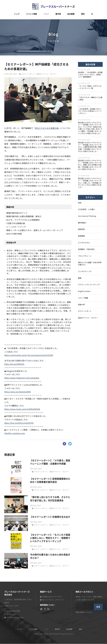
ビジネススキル (84, 243)
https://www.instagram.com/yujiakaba (22, 378)
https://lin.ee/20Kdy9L (14, 364)
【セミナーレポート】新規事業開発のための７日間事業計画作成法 (50, 480)
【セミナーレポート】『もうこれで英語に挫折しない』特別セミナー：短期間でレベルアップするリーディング (50, 538)
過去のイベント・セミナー (47, 74)
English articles (84, 292)
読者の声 (81, 305)
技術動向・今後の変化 (86, 250)
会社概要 (71, 14)
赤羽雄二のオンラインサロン (52, 597)
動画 (80, 278)
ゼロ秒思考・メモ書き (86, 210)
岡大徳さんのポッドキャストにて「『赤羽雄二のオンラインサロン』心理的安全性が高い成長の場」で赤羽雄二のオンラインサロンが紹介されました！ (90, 147)
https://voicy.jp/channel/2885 (18, 392)
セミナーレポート (28, 74)
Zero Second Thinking (87, 216)
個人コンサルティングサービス (53, 600)
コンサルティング (85, 272)
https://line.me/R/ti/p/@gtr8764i (19, 423)
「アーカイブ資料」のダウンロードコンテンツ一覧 (90, 87)
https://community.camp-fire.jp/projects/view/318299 (29, 356)
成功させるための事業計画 (47, 129)
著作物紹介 (82, 223)
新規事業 (81, 236)
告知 (80, 203)
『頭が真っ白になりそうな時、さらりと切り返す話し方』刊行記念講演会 (50, 499)
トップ (17, 14)
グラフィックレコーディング (89, 285)
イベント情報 (31, 14)
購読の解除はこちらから (84, 613)
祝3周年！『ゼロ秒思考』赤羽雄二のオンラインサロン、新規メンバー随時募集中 (90, 75)
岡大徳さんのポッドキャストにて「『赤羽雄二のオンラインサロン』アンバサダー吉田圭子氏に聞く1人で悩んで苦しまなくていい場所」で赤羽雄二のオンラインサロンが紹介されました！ (90, 128)
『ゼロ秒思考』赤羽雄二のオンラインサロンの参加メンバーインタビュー (90, 111)
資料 (83, 14)
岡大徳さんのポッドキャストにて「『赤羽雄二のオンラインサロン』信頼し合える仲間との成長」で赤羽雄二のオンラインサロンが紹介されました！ (90, 165)
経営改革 (81, 230)
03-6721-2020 (11, 614)
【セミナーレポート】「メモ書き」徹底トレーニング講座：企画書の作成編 (50, 462)
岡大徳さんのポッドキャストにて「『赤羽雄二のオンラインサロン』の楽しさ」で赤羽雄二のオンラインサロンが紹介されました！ (90, 183)
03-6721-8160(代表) (13, 611)
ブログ (46, 14)
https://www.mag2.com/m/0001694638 (22, 409)
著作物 (58, 14)
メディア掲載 (83, 298)
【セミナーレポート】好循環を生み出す (50, 517)
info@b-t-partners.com (15, 434)
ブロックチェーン (85, 256)
